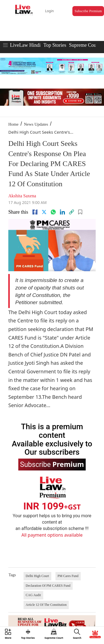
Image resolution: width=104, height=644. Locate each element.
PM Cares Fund (68, 576)
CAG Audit (33, 595)
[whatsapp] (53, 212)
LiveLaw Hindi (25, 45)
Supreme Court (84, 45)
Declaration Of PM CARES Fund (48, 586)
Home (13, 124)
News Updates (36, 124)
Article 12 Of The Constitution (46, 605)
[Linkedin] (62, 212)
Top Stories (55, 45)
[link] (72, 212)
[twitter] (44, 212)
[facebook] (35, 212)
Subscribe (52, 464)
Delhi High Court (37, 576)
